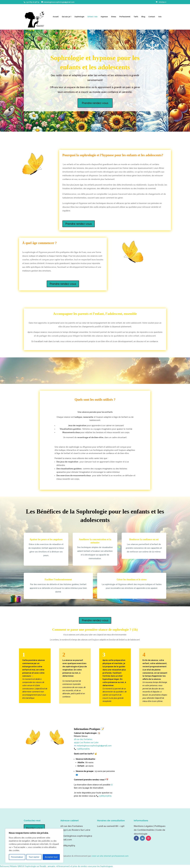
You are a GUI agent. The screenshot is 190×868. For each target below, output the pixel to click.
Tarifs (136, 17)
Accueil (56, 17)
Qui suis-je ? (67, 17)
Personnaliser (17, 857)
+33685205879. (105, 796)
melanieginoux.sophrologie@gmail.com (94, 746)
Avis (160, 17)
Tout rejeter (34, 857)
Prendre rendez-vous (95, 103)
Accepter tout (51, 857)
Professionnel (125, 17)
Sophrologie (79, 17)
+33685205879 (83, 749)
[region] (34, 846)
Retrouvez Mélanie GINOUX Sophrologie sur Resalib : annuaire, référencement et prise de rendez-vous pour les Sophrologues (56, 866)
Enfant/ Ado (93, 17)
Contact (152, 17)
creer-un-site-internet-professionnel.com (110, 856)
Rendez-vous (34, 828)
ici (112, 785)
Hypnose (104, 17)
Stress (114, 17)
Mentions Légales (143, 826)
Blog (143, 17)
